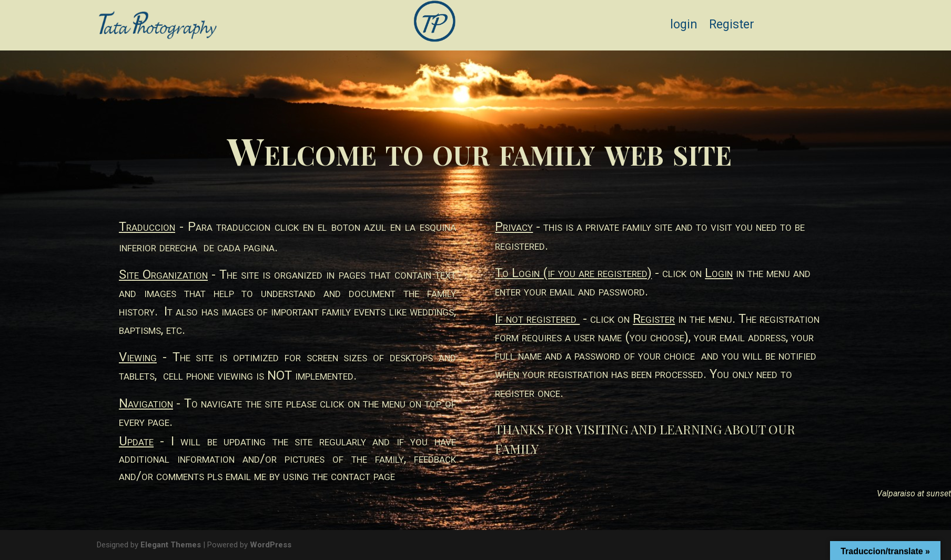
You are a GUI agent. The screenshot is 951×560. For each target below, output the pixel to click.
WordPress (271, 545)
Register (732, 26)
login (684, 26)
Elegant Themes (171, 545)
